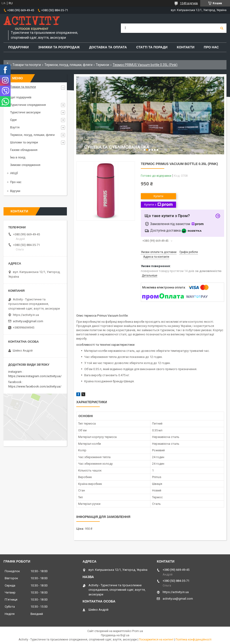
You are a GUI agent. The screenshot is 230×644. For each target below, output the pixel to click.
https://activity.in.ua (26, 315)
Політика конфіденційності (194, 640)
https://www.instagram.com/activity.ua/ (35, 376)
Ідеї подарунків (21, 97)
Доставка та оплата (108, 47)
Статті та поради (152, 47)
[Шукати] (222, 28)
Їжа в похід (18, 157)
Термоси (102, 65)
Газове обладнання (24, 150)
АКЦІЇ (14, 173)
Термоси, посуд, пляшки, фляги (68, 65)
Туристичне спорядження (28, 105)
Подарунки (18, 47)
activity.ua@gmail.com (28, 321)
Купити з (158, 205)
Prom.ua (138, 631)
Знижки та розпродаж (59, 47)
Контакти (186, 47)
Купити (158, 196)
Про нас (16, 182)
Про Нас (211, 47)
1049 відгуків (189, 3)
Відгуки (15, 191)
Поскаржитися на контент (156, 640)
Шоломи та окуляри (24, 142)
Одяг (13, 120)
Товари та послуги (27, 65)
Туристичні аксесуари (25, 112)
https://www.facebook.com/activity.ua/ (35, 386)
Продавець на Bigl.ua (115, 635)
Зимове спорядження (25, 165)
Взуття (15, 127)
